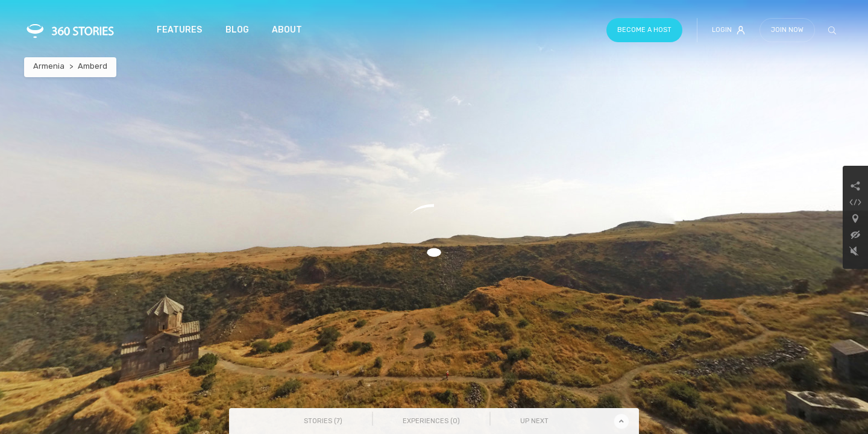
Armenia (49, 66)
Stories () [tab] (323, 421)
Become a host (644, 30)
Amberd (93, 66)
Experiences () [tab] (431, 421)
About (287, 30)
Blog (237, 30)
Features (179, 30)
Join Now (787, 30)
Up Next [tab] (534, 421)
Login (728, 30)
